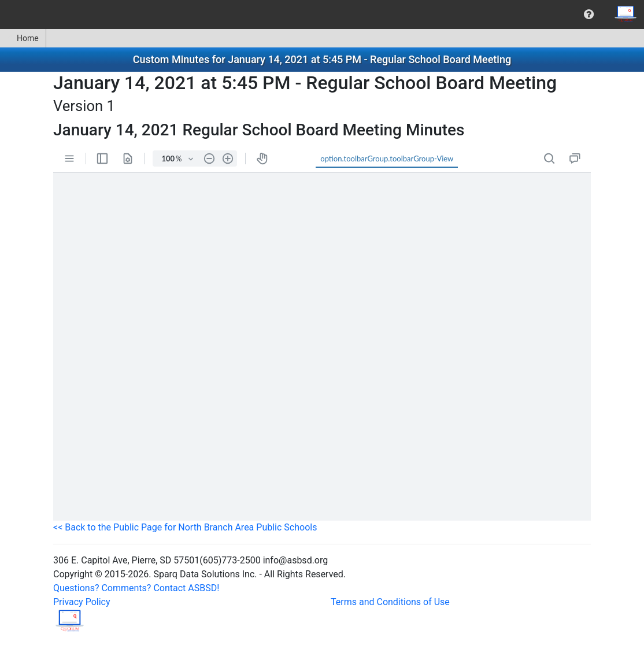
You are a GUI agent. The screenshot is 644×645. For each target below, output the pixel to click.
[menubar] (322, 14)
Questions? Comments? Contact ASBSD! (136, 588)
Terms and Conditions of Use (390, 602)
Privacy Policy (82, 602)
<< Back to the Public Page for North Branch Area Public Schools (185, 527)
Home (23, 38)
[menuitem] (589, 14)
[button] (589, 14)
